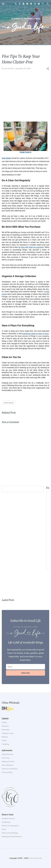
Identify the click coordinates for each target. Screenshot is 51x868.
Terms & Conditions (10, 769)
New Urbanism (8, 765)
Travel (4, 740)
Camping (5, 744)
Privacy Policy (7, 772)
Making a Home (8, 761)
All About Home (8, 818)
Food (4, 829)
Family (4, 722)
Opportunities (8, 754)
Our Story (6, 758)
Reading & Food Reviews (12, 836)
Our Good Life (36, 858)
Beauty (5, 737)
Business (5, 726)
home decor (9, 403)
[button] (48, 69)
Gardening (6, 822)
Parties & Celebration (10, 826)
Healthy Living (7, 733)
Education (6, 730)
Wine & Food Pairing (10, 833)
